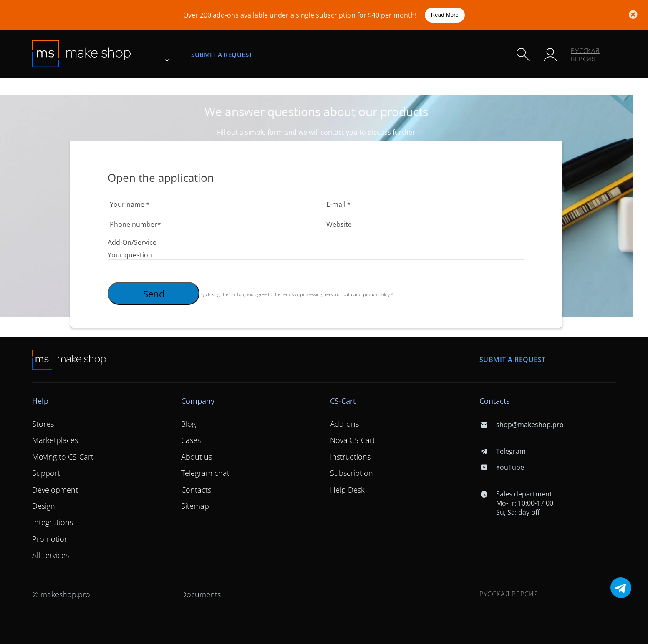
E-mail (339, 204)
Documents (201, 594)
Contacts (196, 490)
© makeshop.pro (61, 594)
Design (44, 506)
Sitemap (195, 506)
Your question (130, 255)
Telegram (503, 451)
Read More (445, 15)
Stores (43, 424)
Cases (191, 440)
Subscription (352, 473)
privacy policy (376, 294)
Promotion (50, 539)
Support (46, 473)
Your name (131, 204)
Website (339, 224)
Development (55, 490)
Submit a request (222, 54)
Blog (188, 424)
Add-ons (344, 424)
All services (50, 555)
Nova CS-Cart (353, 440)
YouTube (502, 467)
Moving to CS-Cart (63, 457)
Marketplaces (55, 440)
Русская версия (585, 55)
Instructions (350, 457)
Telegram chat (205, 473)
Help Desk (347, 490)
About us (197, 457)
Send (154, 294)
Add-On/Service (132, 242)
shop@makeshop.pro (522, 425)
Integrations (53, 522)
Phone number (135, 224)
